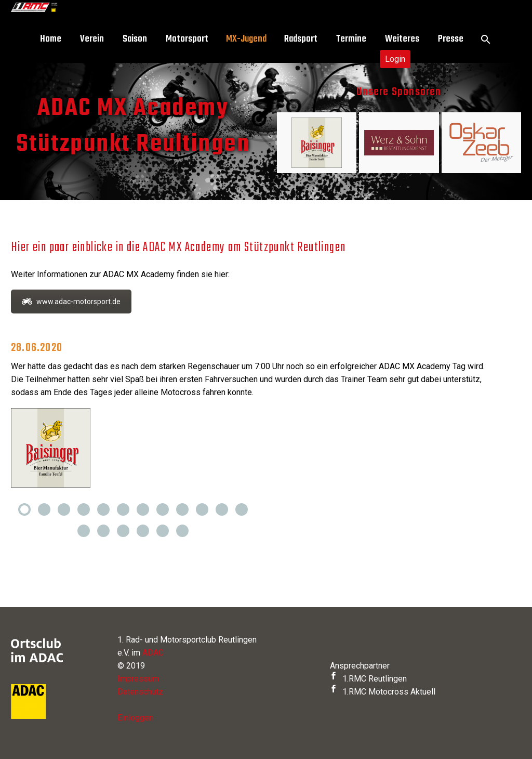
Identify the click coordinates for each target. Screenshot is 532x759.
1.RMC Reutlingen (368, 679)
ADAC (153, 653)
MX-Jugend (246, 39)
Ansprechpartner (360, 666)
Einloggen (135, 718)
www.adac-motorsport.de (71, 302)
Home (51, 39)
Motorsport (187, 39)
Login (395, 59)
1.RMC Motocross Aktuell (383, 692)
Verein (92, 39)
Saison (135, 39)
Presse (451, 39)
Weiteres (402, 39)
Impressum (138, 679)
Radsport (301, 39)
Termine (351, 39)
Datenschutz (140, 692)
